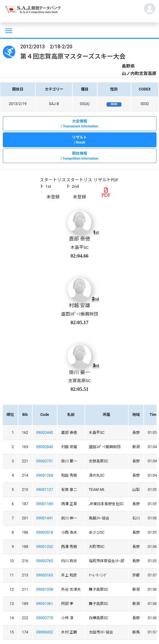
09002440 (45, 433)
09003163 (45, 575)
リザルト (80, 140)
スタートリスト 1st (53, 183)
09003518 (45, 532)
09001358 (45, 589)
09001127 (45, 490)
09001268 (45, 475)
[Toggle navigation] (8, 30)
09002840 (45, 447)
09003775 (45, 618)
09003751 (45, 461)
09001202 (45, 547)
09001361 (45, 604)
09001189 (45, 504)
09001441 (45, 518)
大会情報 (80, 124)
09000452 (45, 632)
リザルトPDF (106, 180)
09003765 (45, 561)
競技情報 (80, 156)
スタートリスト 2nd (79, 183)
